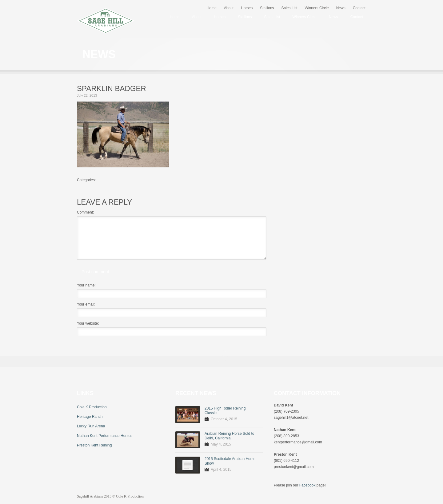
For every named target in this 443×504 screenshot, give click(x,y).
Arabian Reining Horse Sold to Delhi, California (229, 436)
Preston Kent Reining (94, 445)
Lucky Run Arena (91, 426)
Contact (359, 8)
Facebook (307, 485)
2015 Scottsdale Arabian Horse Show (230, 461)
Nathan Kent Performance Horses (105, 436)
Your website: (88, 323)
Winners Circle (317, 8)
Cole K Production (92, 407)
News (341, 8)
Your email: (86, 304)
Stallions (267, 8)
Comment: (85, 212)
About (229, 8)
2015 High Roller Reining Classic (225, 411)
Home (212, 8)
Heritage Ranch (90, 417)
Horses (247, 8)
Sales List (289, 8)
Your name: (86, 285)
